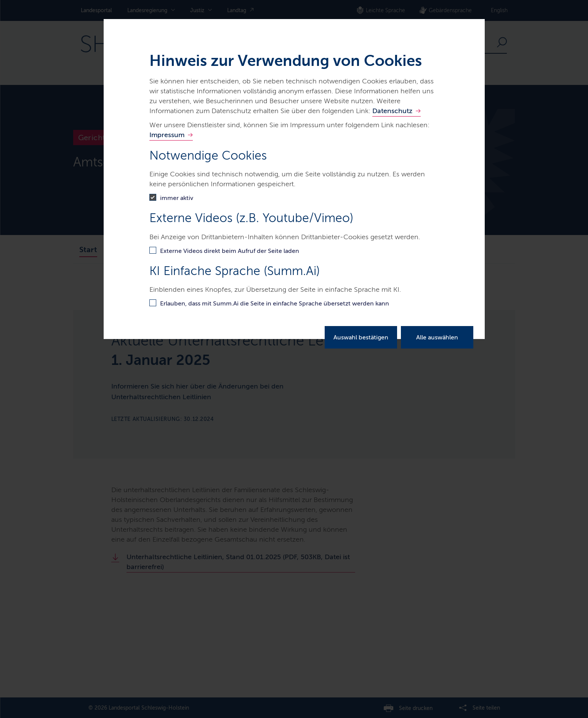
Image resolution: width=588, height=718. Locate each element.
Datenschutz (392, 111)
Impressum (167, 135)
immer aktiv (177, 198)
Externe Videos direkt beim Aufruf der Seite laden (230, 251)
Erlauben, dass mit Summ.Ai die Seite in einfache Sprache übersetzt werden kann (275, 303)
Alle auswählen (437, 337)
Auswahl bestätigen (361, 337)
